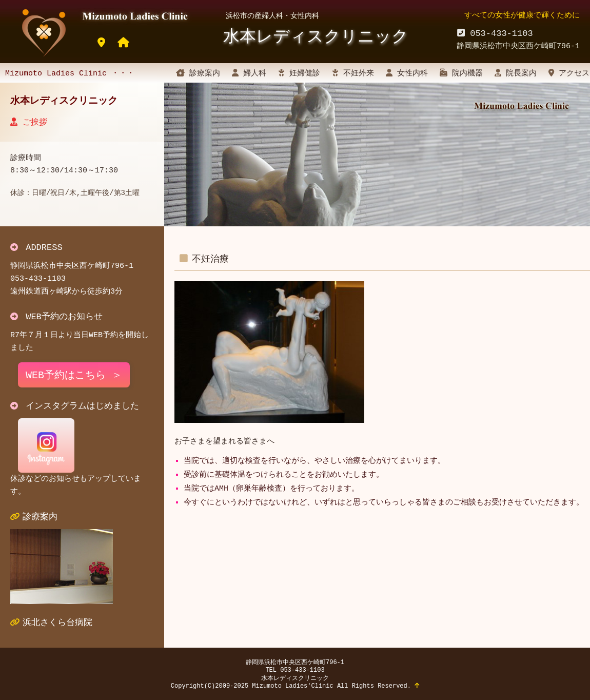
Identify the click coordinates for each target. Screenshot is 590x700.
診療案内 (198, 73)
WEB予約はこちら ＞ (74, 375)
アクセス (569, 73)
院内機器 (461, 73)
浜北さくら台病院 (57, 623)
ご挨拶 (29, 122)
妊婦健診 (299, 73)
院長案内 (516, 73)
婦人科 (249, 73)
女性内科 (407, 73)
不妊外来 (353, 73)
